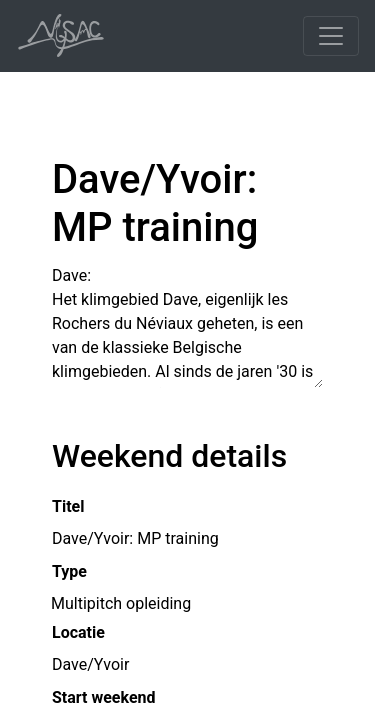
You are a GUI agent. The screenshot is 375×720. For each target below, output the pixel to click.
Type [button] (69, 571)
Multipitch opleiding (121, 602)
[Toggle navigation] (331, 36)
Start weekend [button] (104, 697)
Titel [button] (68, 506)
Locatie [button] (78, 632)
